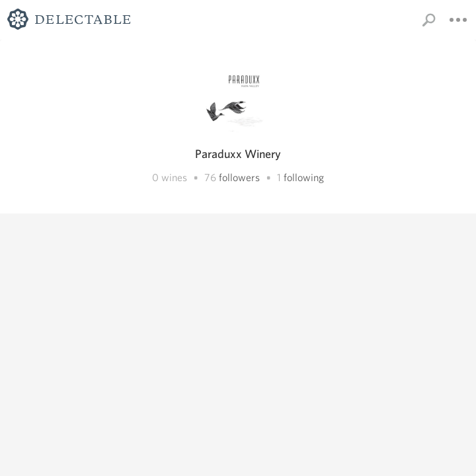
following (304, 178)
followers (239, 178)
